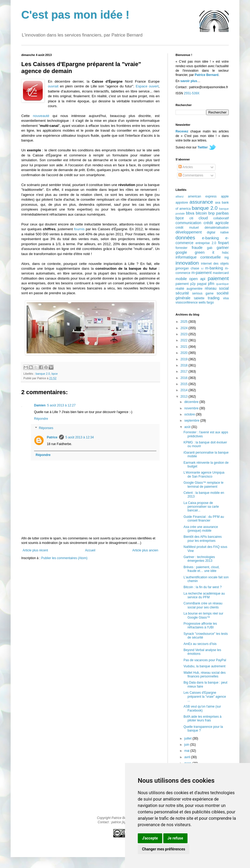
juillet (188, 738)
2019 (185, 359)
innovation (187, 263)
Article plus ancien (145, 550)
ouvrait (53, 86)
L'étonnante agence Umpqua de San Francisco (204, 474)
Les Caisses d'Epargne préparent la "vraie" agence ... (205, 697)
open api (197, 279)
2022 (185, 340)
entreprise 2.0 (206, 243)
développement (189, 232)
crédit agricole (216, 223)
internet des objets (215, 264)
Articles (186, 167)
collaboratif (221, 218)
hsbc (225, 253)
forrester (182, 248)
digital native (218, 232)
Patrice (52, 437)
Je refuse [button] (175, 838)
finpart (223, 243)
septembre (192, 421)
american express (202, 196)
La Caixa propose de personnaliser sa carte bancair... (201, 507)
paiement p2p (186, 284)
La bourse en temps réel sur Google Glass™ (203, 615)
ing (227, 257)
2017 (185, 372)
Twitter (203, 147)
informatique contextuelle (198, 257)
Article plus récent (35, 550)
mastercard (221, 273)
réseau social (217, 288)
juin (187, 745)
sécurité (182, 293)
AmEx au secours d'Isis (200, 644)
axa (218, 203)
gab (210, 248)
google (181, 252)
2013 (185, 397)
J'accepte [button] (150, 838)
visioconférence (187, 302)
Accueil (90, 550)
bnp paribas (218, 213)
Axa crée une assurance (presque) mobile (201, 529)
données (185, 238)
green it (204, 252)
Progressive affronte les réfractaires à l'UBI (200, 625)
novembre (192, 408)
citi (191, 218)
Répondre (41, 419)
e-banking (210, 238)
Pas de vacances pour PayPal (205, 660)
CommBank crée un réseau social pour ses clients (203, 605)
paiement (218, 278)
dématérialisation (217, 228)
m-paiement (202, 273)
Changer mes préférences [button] (164, 849)
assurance (201, 202)
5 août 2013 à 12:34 (80, 437)
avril (188, 757)
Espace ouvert (147, 86)
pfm (211, 284)
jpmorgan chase (187, 268)
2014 (185, 390)
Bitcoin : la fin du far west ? (203, 587)
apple (225, 196)
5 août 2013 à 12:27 (61, 405)
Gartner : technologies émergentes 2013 (199, 559)
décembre (192, 402)
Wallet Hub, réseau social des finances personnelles (205, 675)
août (188, 427)
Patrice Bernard (207, 75)
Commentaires (191, 175)
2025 (185, 322)
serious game (203, 293)
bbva (190, 213)
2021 (185, 347)
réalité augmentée (189, 289)
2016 (185, 378)
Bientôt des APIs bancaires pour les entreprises (203, 539)
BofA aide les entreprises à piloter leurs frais (203, 718)
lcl (202, 269)
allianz (180, 196)
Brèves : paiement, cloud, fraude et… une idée (201, 569)
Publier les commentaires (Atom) (64, 558)
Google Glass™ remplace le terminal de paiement (203, 485)
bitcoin (201, 213)
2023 (185, 334)
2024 (185, 328)
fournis (79, 229)
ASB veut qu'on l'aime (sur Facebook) (202, 708)
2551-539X (192, 93)
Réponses (46, 428)
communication (188, 223)
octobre (190, 414)
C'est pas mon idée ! (75, 15)
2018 (185, 365)
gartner (223, 248)
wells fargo (206, 302)
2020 (185, 353)
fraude (197, 248)
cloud (203, 218)
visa (226, 298)
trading (214, 298)
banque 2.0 (43, 374)
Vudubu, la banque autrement (205, 666)
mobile (181, 279)
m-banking (214, 268)
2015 (185, 384)
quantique (222, 284)
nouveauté (41, 116)
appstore (182, 203)
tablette (199, 298)
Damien (40, 405)
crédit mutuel (187, 228)
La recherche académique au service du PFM (204, 595)
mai (187, 751)
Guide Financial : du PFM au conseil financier (204, 519)
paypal (202, 284)
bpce (55, 374)
